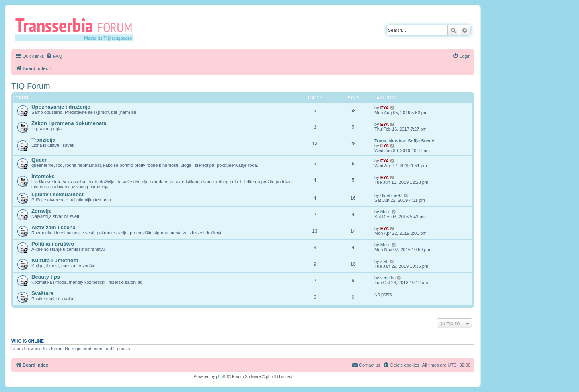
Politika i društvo (53, 244)
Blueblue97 (391, 195)
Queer (39, 160)
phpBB (222, 377)
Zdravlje (42, 211)
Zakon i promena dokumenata (69, 123)
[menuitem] (54, 56)
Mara (385, 212)
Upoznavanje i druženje (61, 107)
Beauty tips (46, 277)
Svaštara (42, 293)
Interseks (43, 176)
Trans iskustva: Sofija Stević (404, 141)
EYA (385, 108)
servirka (388, 278)
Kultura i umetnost (55, 260)
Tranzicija (43, 140)
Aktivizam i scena (53, 227)
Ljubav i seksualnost (57, 194)
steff (385, 261)
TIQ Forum (31, 86)
